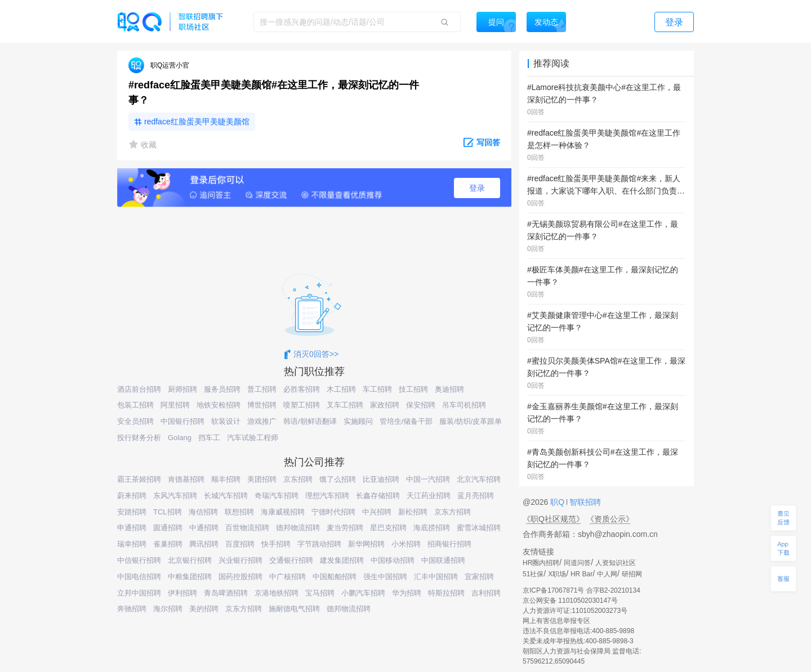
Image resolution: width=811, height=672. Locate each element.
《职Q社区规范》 (553, 519)
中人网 (607, 574)
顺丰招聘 (226, 479)
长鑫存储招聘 (378, 496)
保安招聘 (421, 405)
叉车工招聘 (345, 405)
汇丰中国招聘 (436, 577)
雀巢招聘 (168, 544)
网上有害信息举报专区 (556, 621)
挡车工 (209, 438)
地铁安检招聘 (219, 405)
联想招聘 (239, 512)
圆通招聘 (168, 528)
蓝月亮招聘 (476, 496)
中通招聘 (204, 528)
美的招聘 (204, 609)
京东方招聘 (453, 512)
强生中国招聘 (385, 577)
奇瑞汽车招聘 (277, 496)
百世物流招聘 (247, 528)
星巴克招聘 (388, 528)
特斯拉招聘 (446, 593)
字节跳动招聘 (319, 544)
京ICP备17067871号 (553, 590)
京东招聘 (298, 479)
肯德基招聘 (186, 479)
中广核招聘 (288, 577)
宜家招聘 (479, 577)
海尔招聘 (168, 609)
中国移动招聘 (393, 560)
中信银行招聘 (139, 560)
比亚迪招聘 (381, 479)
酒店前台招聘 (139, 389)
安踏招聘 (132, 512)
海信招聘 (203, 512)
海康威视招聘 (283, 512)
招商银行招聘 (449, 544)
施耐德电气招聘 (294, 609)
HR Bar (581, 574)
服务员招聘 (222, 389)
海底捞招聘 (432, 528)
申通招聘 (132, 528)
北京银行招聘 (190, 560)
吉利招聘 (486, 593)
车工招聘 (377, 389)
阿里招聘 (175, 405)
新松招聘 (413, 512)
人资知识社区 (616, 563)
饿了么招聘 (338, 479)
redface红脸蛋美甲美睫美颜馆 (197, 122)
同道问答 (577, 563)
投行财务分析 (139, 438)
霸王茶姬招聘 (139, 479)
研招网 (632, 574)
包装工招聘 (135, 405)
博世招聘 (262, 405)
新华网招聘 (366, 544)
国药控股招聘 (240, 577)
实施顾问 (358, 421)
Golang (180, 438)
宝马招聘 (320, 593)
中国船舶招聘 (335, 577)
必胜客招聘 (302, 389)
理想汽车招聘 (327, 496)
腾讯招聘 (204, 544)
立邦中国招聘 (139, 593)
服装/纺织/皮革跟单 (471, 421)
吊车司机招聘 (464, 405)
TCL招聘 (168, 512)
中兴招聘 (377, 512)
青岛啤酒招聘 (226, 593)
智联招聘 (584, 502)
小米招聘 (406, 544)
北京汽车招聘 (479, 479)
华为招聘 (407, 593)
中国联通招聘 (443, 560)
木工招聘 (341, 389)
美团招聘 (262, 479)
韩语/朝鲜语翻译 (310, 421)
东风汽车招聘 (175, 496)
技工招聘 (413, 389)
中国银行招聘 (182, 421)
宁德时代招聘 (333, 512)
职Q (558, 502)
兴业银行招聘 (240, 560)
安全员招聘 (135, 421)
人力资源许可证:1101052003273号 (575, 611)
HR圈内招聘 (541, 563)
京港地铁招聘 (277, 593)
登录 (477, 188)
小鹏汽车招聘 (363, 593)
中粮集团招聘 (190, 577)
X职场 (557, 574)
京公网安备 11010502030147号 (570, 601)
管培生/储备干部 (406, 421)
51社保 (533, 574)
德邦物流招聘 (298, 528)
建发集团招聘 (342, 560)
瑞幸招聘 (132, 544)
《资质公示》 (610, 519)
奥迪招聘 (449, 389)
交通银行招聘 (291, 560)
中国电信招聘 (139, 577)
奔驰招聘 (132, 609)
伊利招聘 (182, 593)
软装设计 (226, 421)
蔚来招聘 (132, 496)
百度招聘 (240, 544)
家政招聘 (385, 405)
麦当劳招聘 (345, 528)
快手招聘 (276, 544)
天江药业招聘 (429, 496)
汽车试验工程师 (253, 438)
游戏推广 (262, 421)
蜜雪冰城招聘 (479, 528)
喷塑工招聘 (302, 405)
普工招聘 (262, 389)
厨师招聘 (182, 389)
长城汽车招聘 (226, 496)
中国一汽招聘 (428, 479)
